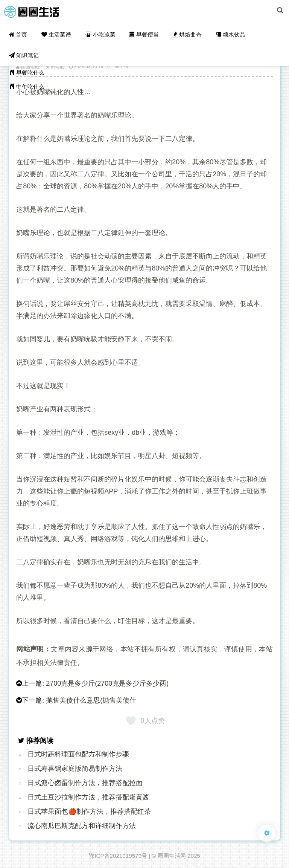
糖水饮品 (227, 36)
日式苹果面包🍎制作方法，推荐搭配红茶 (89, 811)
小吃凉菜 (99, 36)
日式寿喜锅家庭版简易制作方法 (75, 769)
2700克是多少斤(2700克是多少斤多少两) (107, 683)
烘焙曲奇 (184, 36)
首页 (18, 36)
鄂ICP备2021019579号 (118, 856)
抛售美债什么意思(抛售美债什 (91, 700)
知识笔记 (24, 60)
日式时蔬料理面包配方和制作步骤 (78, 754)
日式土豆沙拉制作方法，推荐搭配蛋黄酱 (88, 797)
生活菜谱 (55, 36)
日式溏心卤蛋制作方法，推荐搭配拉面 (85, 783)
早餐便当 (142, 36)
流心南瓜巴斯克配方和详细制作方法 (82, 826)
